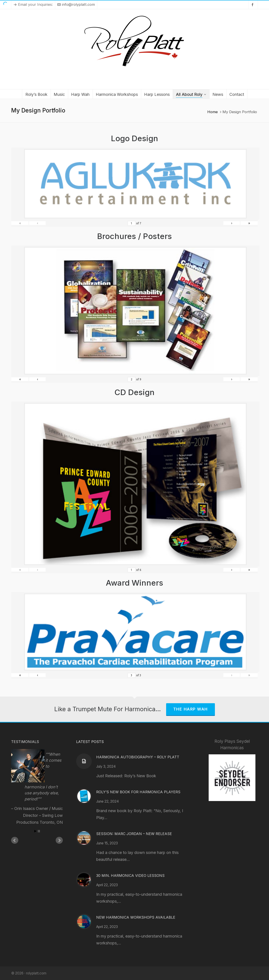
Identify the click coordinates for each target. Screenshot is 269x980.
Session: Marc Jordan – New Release (134, 834)
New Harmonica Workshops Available (136, 917)
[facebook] (253, 5)
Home (213, 112)
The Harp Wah (191, 709)
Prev (15, 840)
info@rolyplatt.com (76, 4)
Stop (39, 831)
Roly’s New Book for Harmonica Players (138, 792)
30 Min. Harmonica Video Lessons (130, 876)
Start (35, 831)
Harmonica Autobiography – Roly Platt (138, 757)
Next (59, 840)
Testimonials (25, 742)
